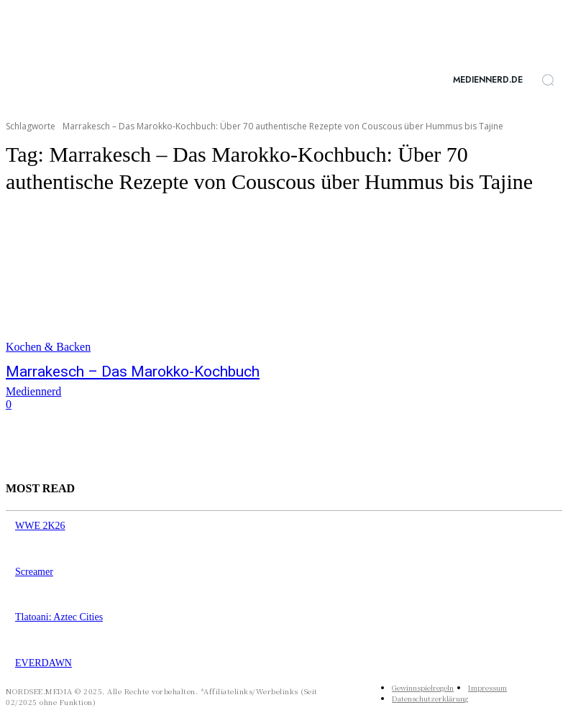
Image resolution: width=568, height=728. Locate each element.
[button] (548, 80)
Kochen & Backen (48, 347)
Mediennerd (33, 389)
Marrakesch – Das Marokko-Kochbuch (108, 371)
